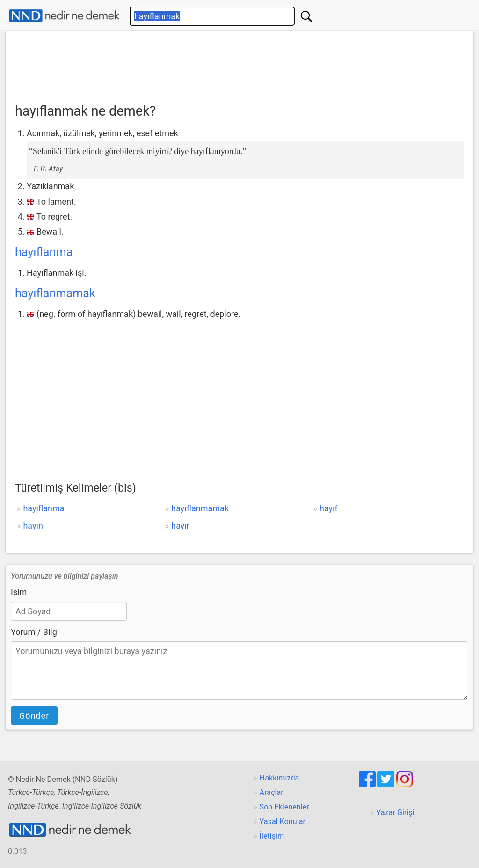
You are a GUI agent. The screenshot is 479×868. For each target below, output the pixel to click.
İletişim (272, 836)
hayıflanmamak (55, 293)
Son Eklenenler (284, 807)
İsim (19, 592)
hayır (180, 526)
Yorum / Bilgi (35, 632)
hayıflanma (44, 252)
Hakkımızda (279, 778)
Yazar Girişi (396, 813)
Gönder (34, 716)
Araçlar (272, 792)
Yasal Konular (283, 821)
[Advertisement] (239, 64)
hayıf (329, 508)
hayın (33, 526)
